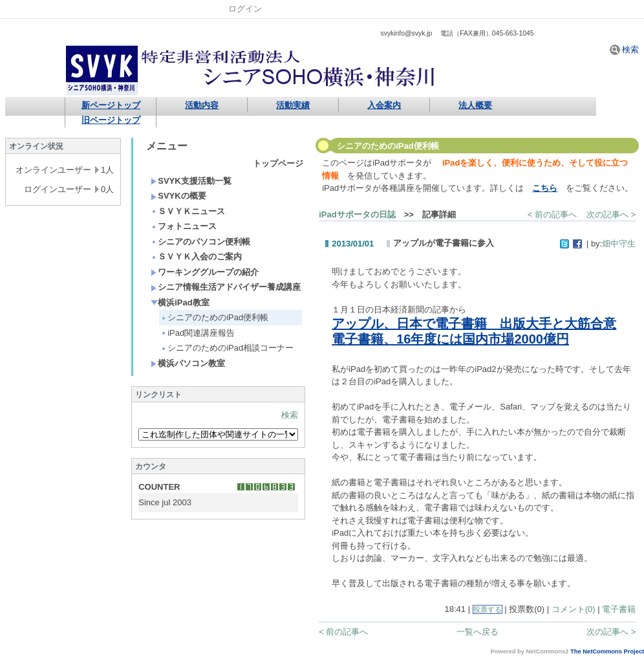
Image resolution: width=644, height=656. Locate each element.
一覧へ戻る (478, 632)
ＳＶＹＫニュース (188, 211)
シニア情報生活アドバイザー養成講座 (226, 287)
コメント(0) (574, 609)
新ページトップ (111, 105)
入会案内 (384, 105)
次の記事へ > (611, 214)
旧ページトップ (111, 120)
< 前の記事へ (552, 214)
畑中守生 (619, 244)
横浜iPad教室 (180, 302)
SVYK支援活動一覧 (191, 181)
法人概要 (475, 105)
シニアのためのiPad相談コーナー (227, 348)
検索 (625, 49)
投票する (488, 609)
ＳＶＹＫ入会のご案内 (196, 257)
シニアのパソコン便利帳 (200, 242)
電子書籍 (619, 609)
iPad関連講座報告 (198, 333)
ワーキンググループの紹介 (205, 272)
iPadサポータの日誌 (357, 214)
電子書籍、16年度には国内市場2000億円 (450, 339)
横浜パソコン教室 (188, 363)
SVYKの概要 (178, 196)
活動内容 (202, 105)
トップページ (278, 163)
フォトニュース (184, 226)
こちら (545, 188)
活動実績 (293, 105)
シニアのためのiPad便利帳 (214, 317)
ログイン (245, 9)
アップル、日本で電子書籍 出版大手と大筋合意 (474, 323)
